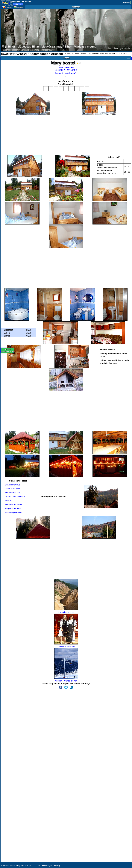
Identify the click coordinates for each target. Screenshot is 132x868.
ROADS (5, 54)
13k (18, 4)
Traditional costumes (66, 631)
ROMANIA (101, 7)
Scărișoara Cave (13, 485)
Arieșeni (96, 58)
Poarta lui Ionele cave (15, 497)
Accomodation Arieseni (46, 54)
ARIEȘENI (22, 54)
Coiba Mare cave (13, 489)
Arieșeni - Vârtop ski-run (66, 665)
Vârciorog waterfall (13, 512)
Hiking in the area (66, 596)
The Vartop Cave (13, 493)
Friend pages (47, 865)
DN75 (13, 54)
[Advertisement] (66, 135)
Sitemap (57, 865)
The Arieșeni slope (13, 504)
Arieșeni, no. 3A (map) (65, 73)
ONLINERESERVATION (7, 350)
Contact (37, 865)
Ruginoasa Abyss (13, 508)
